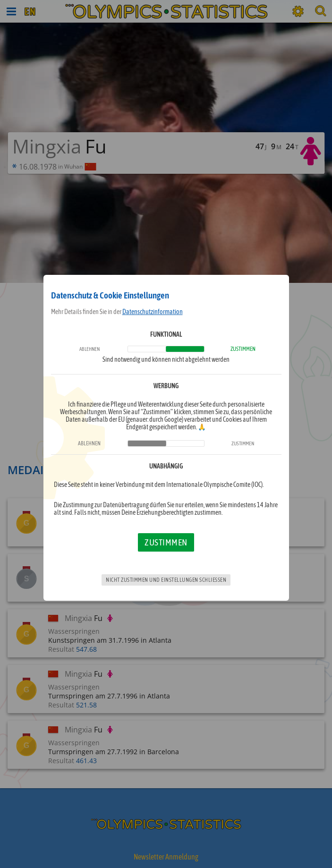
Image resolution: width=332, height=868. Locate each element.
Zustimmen (166, 542)
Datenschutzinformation (153, 312)
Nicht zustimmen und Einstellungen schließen (166, 580)
